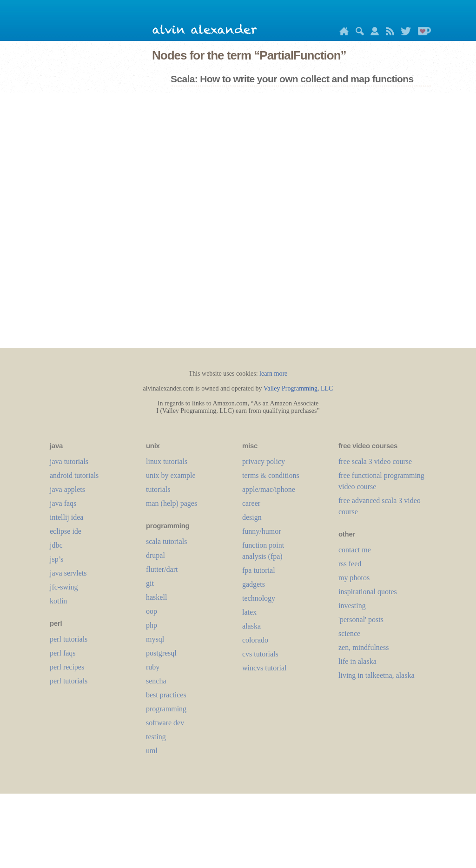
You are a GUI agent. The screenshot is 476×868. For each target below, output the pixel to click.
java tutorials (69, 461)
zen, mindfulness (364, 647)
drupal (155, 555)
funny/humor (262, 531)
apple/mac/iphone (269, 489)
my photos (354, 578)
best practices (166, 695)
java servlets (68, 573)
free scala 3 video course (375, 461)
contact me (355, 550)
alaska (251, 626)
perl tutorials (69, 639)
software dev (165, 723)
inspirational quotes (368, 592)
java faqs (63, 503)
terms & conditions (271, 475)
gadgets (254, 584)
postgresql (161, 653)
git (150, 583)
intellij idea (66, 517)
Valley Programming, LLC (298, 388)
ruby (153, 667)
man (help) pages (172, 503)
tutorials (158, 489)
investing (352, 606)
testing (156, 737)
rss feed (350, 564)
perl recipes (67, 667)
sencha (156, 681)
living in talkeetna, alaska (377, 675)
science (349, 633)
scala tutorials (166, 541)
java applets (67, 489)
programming (166, 709)
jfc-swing (64, 587)
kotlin (58, 601)
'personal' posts (361, 620)
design (252, 517)
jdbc (56, 545)
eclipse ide (66, 531)
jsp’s (56, 559)
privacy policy (264, 461)
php (152, 625)
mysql (155, 639)
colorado (255, 640)
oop (152, 611)
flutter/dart (162, 569)
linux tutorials (167, 461)
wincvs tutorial (264, 668)
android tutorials (74, 475)
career (251, 503)
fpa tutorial (259, 570)
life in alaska (357, 661)
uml (152, 751)
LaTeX (249, 612)
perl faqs (63, 653)
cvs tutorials (260, 654)
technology (259, 598)
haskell (156, 597)
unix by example (171, 475)
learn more (273, 374)
